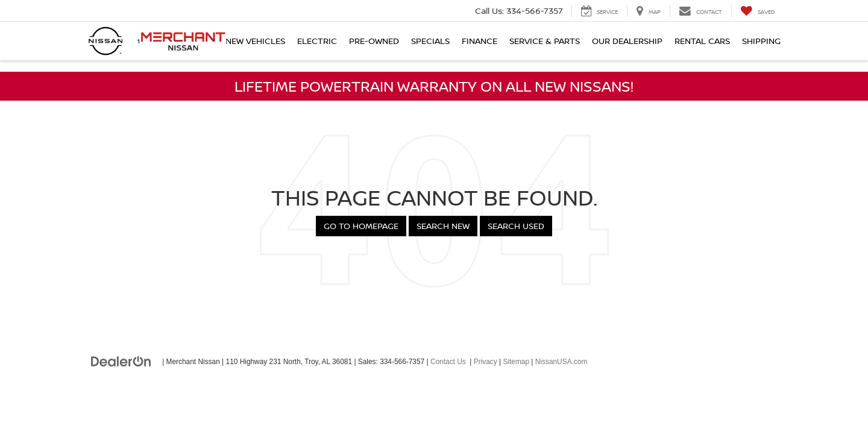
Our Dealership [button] (627, 41)
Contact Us (448, 362)
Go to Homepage (361, 226)
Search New (443, 226)
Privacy (486, 362)
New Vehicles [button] (255, 41)
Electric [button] (317, 41)
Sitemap (516, 362)
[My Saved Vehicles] (757, 11)
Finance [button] (480, 41)
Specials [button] (430, 41)
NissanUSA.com (561, 362)
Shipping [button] (761, 41)
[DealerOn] (121, 361)
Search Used (516, 226)
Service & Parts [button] (545, 41)
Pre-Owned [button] (374, 41)
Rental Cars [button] (702, 41)
